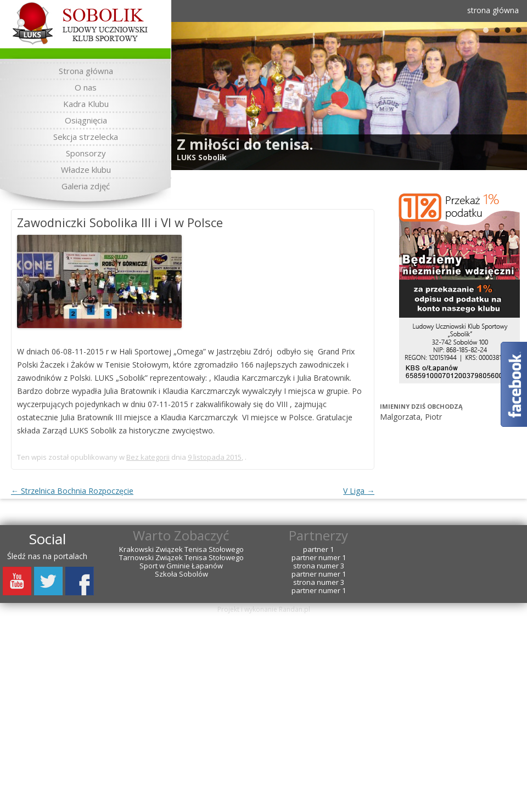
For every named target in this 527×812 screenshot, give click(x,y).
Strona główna (86, 71)
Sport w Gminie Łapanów (181, 566)
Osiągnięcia (86, 120)
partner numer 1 (319, 558)
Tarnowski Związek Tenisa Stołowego (181, 558)
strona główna (493, 10)
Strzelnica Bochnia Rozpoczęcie (72, 491)
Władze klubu (86, 170)
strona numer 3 (319, 566)
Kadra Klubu (86, 104)
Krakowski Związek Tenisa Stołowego (181, 549)
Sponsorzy (86, 153)
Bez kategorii (148, 457)
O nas (86, 87)
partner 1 (318, 549)
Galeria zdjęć (86, 186)
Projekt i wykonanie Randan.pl (264, 609)
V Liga (359, 491)
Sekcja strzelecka (86, 137)
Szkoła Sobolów (181, 574)
